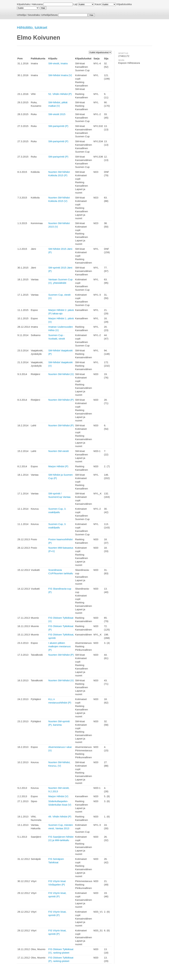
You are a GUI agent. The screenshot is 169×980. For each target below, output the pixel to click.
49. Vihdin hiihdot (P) (60, 817)
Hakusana (37, 4)
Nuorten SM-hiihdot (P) (61, 400)
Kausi (98, 4)
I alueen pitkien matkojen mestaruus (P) (59, 646)
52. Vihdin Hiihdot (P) (60, 94)
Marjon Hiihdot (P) (58, 466)
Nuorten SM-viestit (59, 451)
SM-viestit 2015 (57, 114)
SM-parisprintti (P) (58, 126)
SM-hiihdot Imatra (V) (60, 75)
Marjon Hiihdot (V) (58, 796)
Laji (75, 4)
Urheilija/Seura (49, 15)
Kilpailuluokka (124, 4)
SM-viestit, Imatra (58, 63)
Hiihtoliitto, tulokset (32, 28)
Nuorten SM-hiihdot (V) (61, 374)
